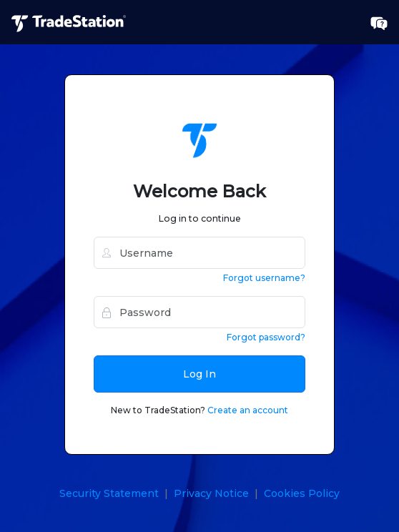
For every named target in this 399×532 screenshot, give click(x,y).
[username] (199, 253)
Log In (199, 374)
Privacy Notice (211, 493)
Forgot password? (266, 337)
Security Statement (109, 493)
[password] (199, 312)
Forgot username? (264, 278)
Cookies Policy (302, 493)
